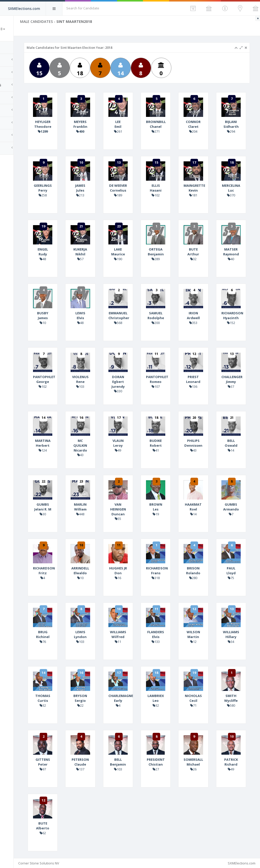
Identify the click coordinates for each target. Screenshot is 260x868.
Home (10, 48)
